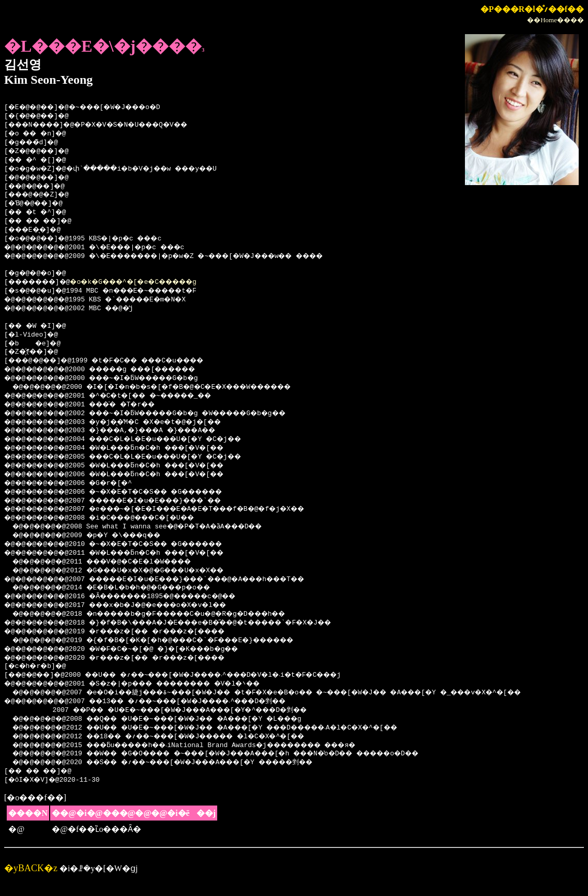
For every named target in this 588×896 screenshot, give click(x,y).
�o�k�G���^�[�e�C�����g (153, 282)
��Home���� (555, 20)
